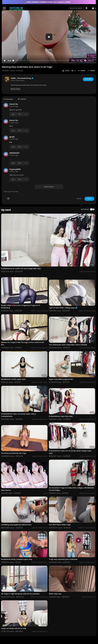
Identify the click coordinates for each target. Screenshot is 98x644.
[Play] (5, 61)
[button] (94, 8)
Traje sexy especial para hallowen (63, 559)
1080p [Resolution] (89, 61)
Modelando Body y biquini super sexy (17, 559)
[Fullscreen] (93, 61)
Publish (89, 199)
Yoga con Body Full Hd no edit (14, 628)
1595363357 (15, 153)
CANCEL (79, 199)
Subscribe (88, 79)
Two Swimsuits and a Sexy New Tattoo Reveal (68, 345)
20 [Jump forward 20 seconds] (81, 61)
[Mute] (85, 61)
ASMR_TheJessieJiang (22, 78)
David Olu (14, 104)
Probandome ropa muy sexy (61, 416)
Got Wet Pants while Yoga (60, 525)
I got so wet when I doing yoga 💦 (63, 308)
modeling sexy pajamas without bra (16, 525)
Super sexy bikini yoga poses (61, 379)
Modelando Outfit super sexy (13, 379)
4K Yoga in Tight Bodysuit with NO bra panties (20, 594)
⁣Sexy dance (6, 490)
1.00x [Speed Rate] (78, 61)
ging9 (12, 137)
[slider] (41, 61)
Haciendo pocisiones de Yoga (14, 453)
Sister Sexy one (55, 594)
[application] (49, 37)
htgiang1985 (15, 169)
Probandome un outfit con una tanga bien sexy (21, 269)
